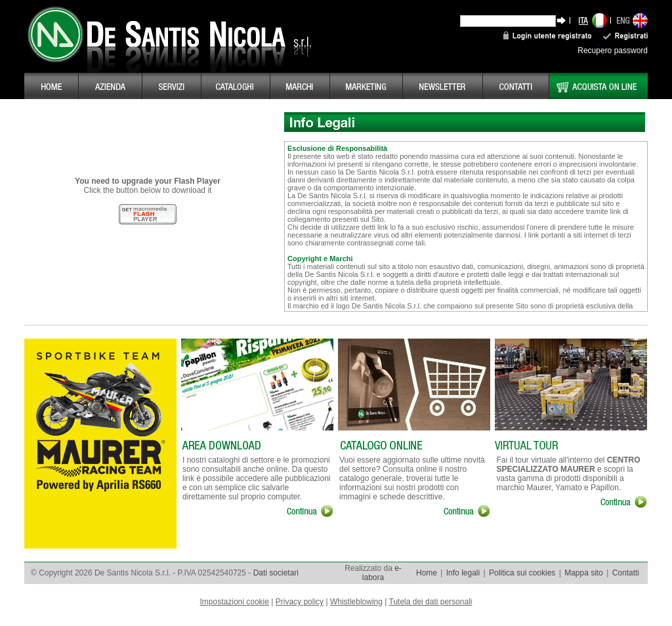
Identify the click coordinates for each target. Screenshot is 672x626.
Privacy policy (300, 602)
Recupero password (613, 51)
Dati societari (276, 573)
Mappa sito (584, 573)
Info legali (463, 573)
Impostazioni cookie (235, 602)
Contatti (626, 573)
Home (427, 573)
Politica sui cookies (522, 573)
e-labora (382, 573)
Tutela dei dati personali (431, 602)
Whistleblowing (356, 602)
